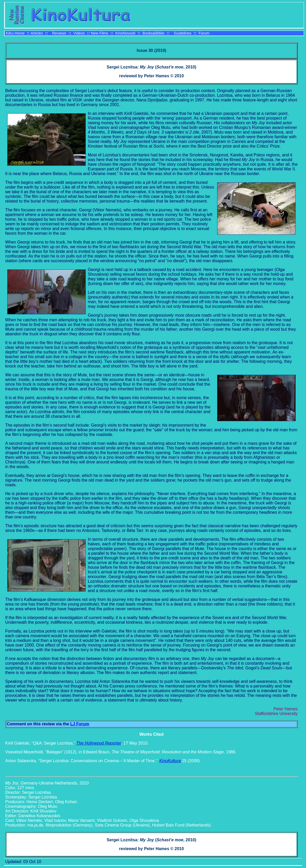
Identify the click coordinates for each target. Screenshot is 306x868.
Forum (204, 33)
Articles (37, 33)
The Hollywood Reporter (99, 743)
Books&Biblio (154, 33)
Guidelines (183, 33)
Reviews (59, 33)
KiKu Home (15, 33)
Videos (79, 33)
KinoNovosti (125, 33)
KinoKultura (170, 761)
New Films (99, 33)
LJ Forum (80, 724)
